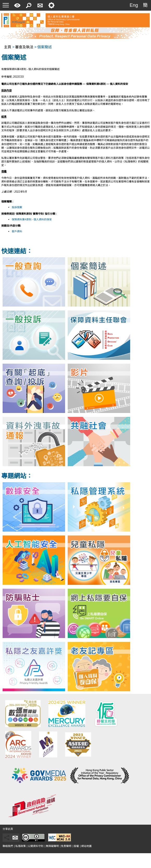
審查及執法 (24, 47)
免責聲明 (66, 846)
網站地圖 (86, 846)
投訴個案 (17, 207)
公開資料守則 (36, 846)
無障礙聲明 (52, 846)
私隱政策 (21, 846)
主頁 (8, 47)
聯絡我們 (8, 846)
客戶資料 (17, 231)
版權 (76, 846)
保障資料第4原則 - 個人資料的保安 (32, 219)
